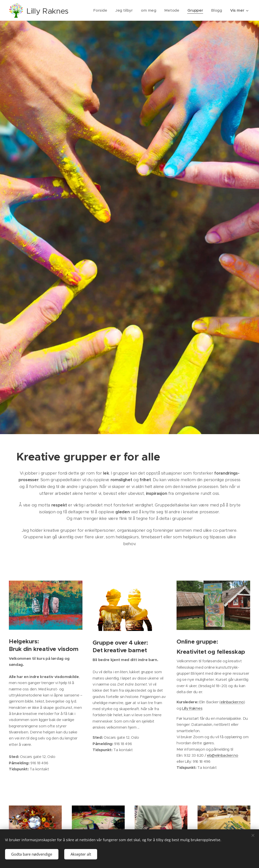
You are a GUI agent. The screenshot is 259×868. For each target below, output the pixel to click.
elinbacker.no (232, 702)
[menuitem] (100, 10)
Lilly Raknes (192, 708)
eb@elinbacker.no (223, 755)
